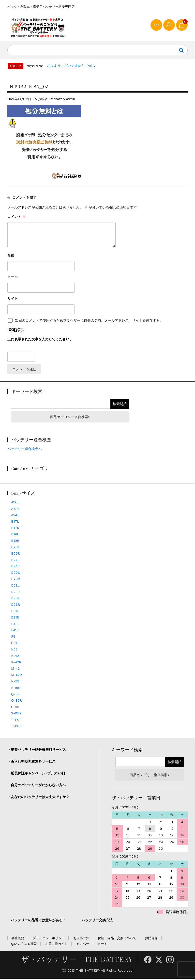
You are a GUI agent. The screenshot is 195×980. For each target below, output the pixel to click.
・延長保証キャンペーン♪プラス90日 (36, 774)
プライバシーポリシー (49, 939)
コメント (16, 218)
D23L (15, 587)
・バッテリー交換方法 (95, 921)
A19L (15, 503)
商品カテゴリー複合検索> (70, 418)
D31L (15, 612)
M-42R (16, 676)
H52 (14, 650)
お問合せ (151, 939)
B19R (15, 542)
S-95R (16, 714)
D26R (15, 606)
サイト (13, 300)
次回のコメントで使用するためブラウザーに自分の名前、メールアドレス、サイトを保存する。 (89, 322)
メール (13, 278)
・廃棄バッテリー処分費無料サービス (37, 751)
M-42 (15, 670)
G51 (14, 644)
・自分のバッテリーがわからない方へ (37, 786)
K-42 (15, 657)
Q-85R (16, 702)
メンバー (83, 945)
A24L (15, 516)
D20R (15, 580)
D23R (15, 593)
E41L (15, 625)
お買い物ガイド (56, 945)
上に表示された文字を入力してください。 (40, 341)
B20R (15, 555)
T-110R (16, 727)
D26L (15, 599)
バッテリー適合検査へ (25, 450)
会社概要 (18, 939)
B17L (15, 523)
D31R (15, 618)
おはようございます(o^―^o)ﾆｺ (71, 67)
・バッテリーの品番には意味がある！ (37, 921)
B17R (15, 529)
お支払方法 (81, 939)
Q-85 (15, 695)
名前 (11, 256)
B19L (15, 535)
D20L (15, 574)
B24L (15, 561)
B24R (15, 567)
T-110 (15, 721)
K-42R (16, 663)
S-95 (15, 708)
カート (102, 945)
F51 (14, 638)
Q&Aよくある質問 (24, 945)
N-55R (16, 689)
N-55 (15, 682)
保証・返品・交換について (117, 939)
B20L (15, 548)
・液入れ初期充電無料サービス (31, 763)
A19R (15, 510)
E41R (15, 631)
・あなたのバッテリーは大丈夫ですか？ (38, 798)
